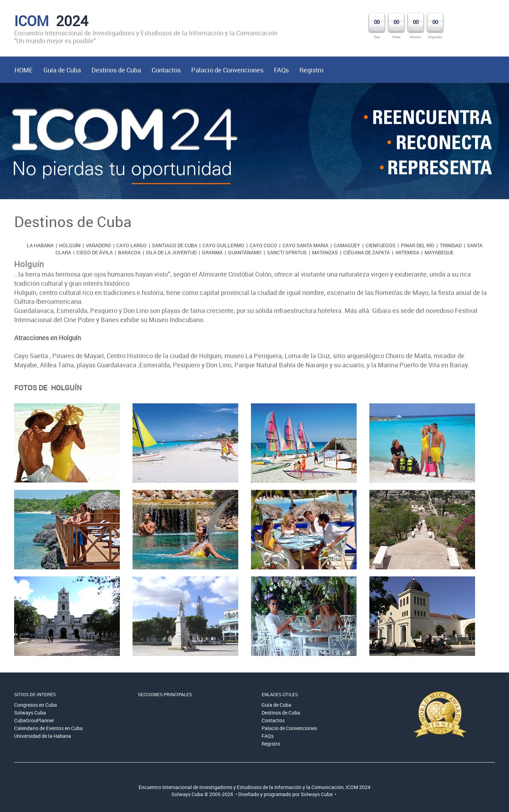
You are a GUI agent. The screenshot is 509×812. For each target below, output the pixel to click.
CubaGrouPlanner (34, 720)
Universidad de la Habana (43, 736)
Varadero (98, 245)
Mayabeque (439, 252)
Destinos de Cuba (116, 70)
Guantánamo (245, 252)
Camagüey (347, 245)
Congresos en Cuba (36, 705)
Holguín (70, 245)
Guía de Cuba (62, 70)
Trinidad (451, 245)
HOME (24, 70)
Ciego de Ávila (95, 252)
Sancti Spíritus (287, 252)
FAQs (281, 70)
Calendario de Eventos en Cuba (48, 728)
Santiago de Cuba (175, 245)
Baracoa (129, 252)
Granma (212, 252)
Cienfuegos (381, 245)
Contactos (166, 70)
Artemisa (407, 252)
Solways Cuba (30, 713)
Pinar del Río (418, 245)
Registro (311, 70)
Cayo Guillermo (223, 245)
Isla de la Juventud (171, 252)
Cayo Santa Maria (305, 245)
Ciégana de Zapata (367, 252)
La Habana (40, 245)
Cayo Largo (131, 245)
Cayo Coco (263, 245)
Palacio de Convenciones (227, 70)
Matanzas (325, 252)
